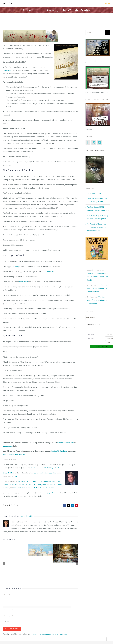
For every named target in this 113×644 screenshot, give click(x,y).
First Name (91, 335)
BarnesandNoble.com (66, 443)
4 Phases (50, 272)
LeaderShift (7, 70)
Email (90, 342)
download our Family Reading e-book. (45, 468)
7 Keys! (17, 266)
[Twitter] (94, 142)
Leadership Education (50, 493)
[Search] (108, 33)
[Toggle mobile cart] (106, 3)
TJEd (15, 476)
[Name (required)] (37, 610)
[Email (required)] (37, 616)
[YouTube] (100, 142)
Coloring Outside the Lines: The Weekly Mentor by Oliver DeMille (98, 277)
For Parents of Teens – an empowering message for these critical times (96, 227)
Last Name (91, 338)
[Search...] (95, 33)
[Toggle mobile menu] (109, 3)
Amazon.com (8, 446)
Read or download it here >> (14, 454)
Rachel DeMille (26, 516)
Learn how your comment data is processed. (50, 634)
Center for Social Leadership (45, 473)
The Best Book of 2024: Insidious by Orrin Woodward (97, 288)
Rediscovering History (95, 193)
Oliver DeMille (9, 473)
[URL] (37, 622)
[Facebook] (88, 142)
